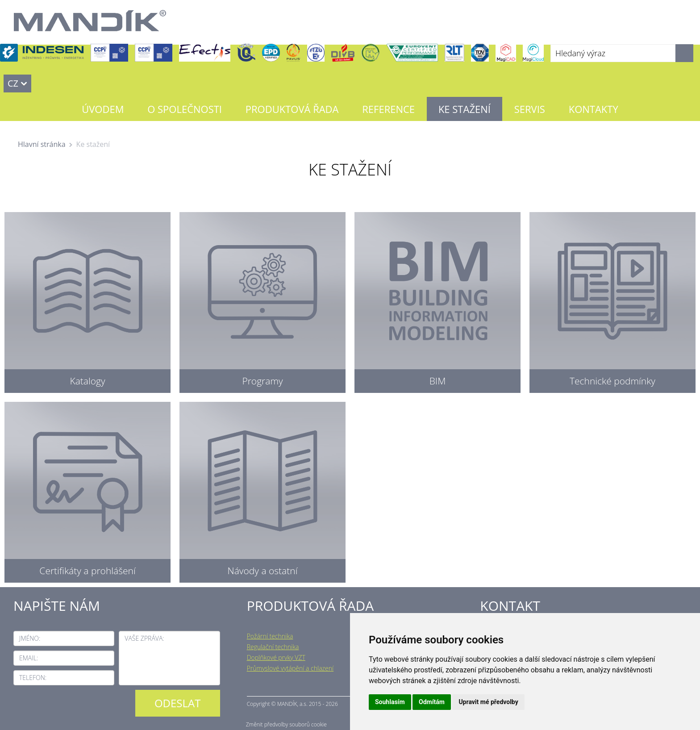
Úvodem (103, 109)
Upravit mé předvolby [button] (488, 702)
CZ (13, 83)
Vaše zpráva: (144, 638)
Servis (530, 109)
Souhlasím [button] (390, 702)
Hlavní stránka (42, 144)
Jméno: (30, 638)
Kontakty (594, 109)
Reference (388, 109)
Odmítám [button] (432, 702)
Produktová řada (292, 109)
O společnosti (185, 109)
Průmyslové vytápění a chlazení (290, 668)
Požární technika (270, 636)
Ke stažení (465, 109)
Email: (29, 658)
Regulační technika (273, 647)
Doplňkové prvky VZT (276, 657)
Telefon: (33, 678)
